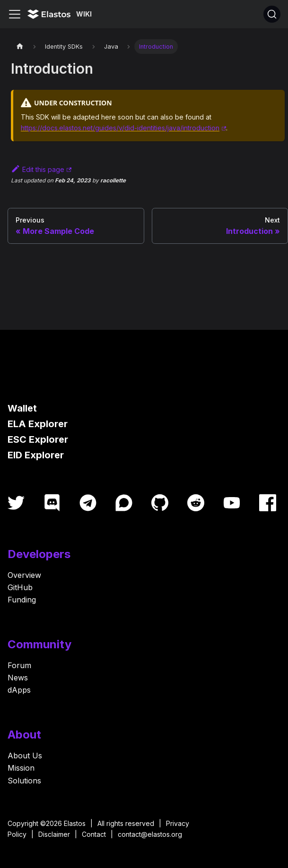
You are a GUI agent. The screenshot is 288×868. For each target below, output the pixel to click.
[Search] (272, 14)
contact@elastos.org (150, 834)
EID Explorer (36, 455)
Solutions (24, 781)
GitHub (20, 587)
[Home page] (20, 47)
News (18, 678)
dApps (19, 690)
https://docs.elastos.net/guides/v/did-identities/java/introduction (120, 128)
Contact (94, 834)
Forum (19, 665)
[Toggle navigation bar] (15, 14)
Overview (24, 575)
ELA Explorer (38, 424)
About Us (25, 756)
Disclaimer (54, 834)
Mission (21, 768)
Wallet (22, 408)
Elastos (75, 823)
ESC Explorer (38, 439)
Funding (22, 600)
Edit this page (38, 169)
